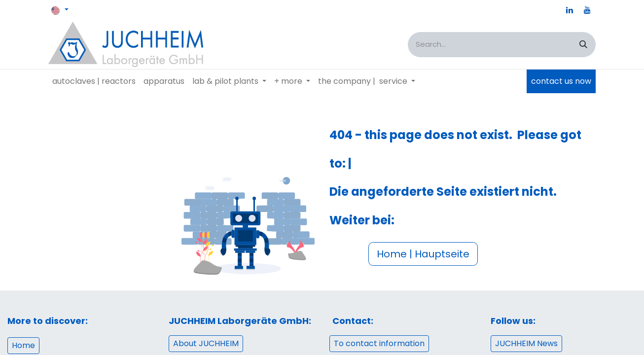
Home (23, 345)
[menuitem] (94, 81)
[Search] (583, 45)
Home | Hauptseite (423, 254)
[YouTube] (587, 10)
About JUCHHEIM (206, 343)
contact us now (561, 81)
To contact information (379, 343)
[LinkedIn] (570, 10)
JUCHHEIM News (526, 343)
